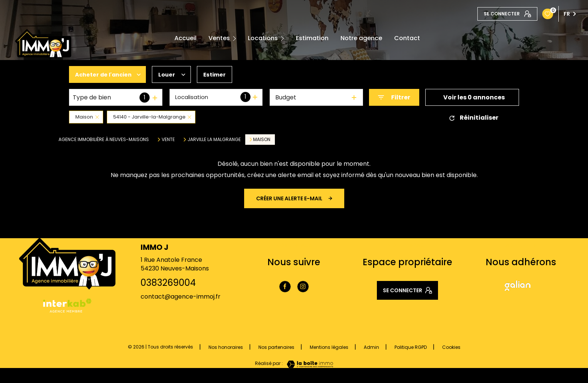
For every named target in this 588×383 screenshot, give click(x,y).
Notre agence (361, 38)
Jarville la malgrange (214, 140)
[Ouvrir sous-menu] (236, 38)
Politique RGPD (411, 347)
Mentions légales (329, 347)
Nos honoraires (226, 347)
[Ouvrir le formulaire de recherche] (394, 97)
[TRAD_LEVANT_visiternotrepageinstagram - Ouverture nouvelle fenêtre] (303, 287)
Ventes (219, 38)
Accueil (185, 38)
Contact (407, 38)
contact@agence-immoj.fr (181, 297)
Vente (168, 140)
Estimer (221, 74)
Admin (371, 347)
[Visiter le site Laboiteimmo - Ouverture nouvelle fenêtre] (308, 364)
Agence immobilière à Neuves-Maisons (104, 139)
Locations (263, 38)
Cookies (451, 347)
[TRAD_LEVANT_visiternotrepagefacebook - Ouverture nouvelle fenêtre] (285, 287)
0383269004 (168, 283)
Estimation (312, 38)
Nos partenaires (276, 347)
